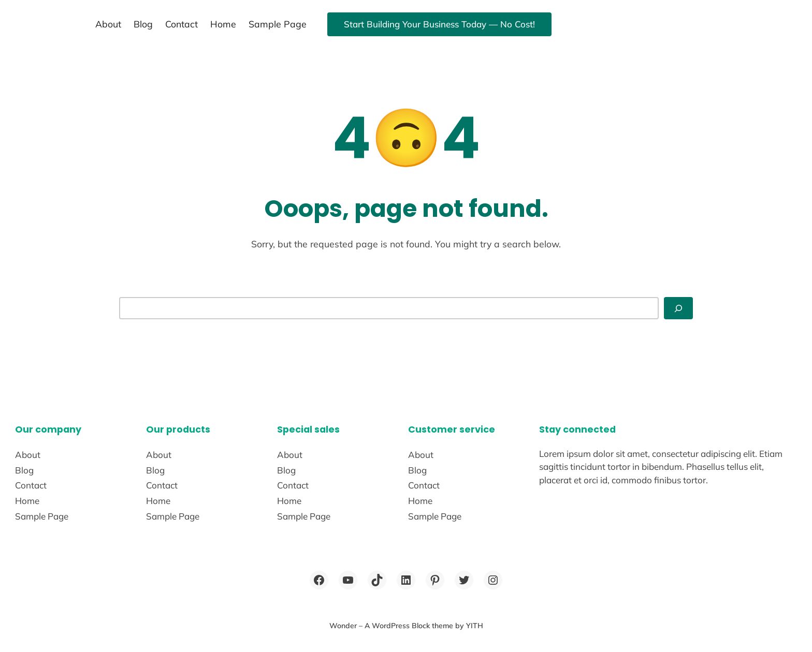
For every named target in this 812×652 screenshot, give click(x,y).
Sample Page (278, 24)
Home (223, 24)
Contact (182, 24)
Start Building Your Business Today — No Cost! (439, 24)
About (108, 24)
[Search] (678, 308)
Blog (143, 24)
